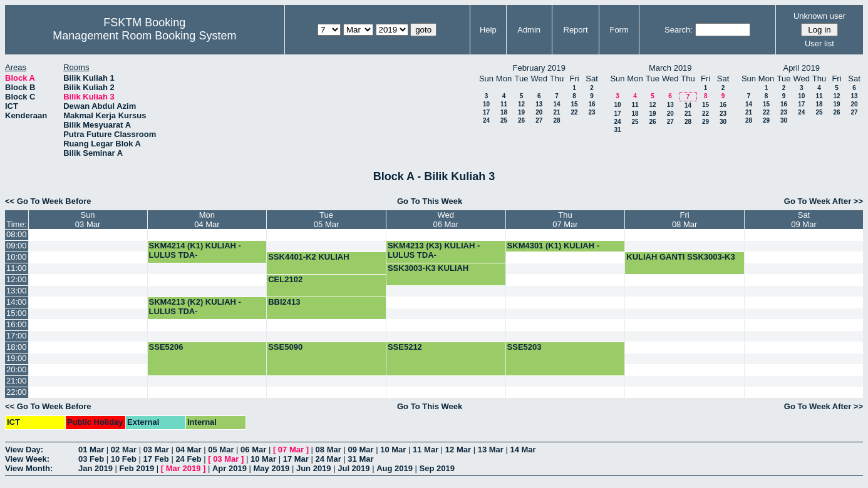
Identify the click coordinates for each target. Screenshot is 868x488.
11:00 (17, 268)
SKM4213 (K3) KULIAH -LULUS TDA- (434, 250)
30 (723, 122)
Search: (679, 30)
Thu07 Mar (565, 220)
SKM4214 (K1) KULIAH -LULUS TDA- (195, 250)
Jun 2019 (314, 468)
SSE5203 (524, 347)
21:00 (17, 381)
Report (576, 30)
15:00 (17, 313)
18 (504, 112)
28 (556, 120)
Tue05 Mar (326, 220)
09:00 (17, 246)
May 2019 (272, 468)
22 (574, 112)
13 (539, 104)
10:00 (17, 257)
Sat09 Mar (803, 220)
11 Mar (426, 450)
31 (617, 130)
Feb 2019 (137, 468)
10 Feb (124, 459)
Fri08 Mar (685, 220)
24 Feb (188, 459)
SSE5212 (405, 347)
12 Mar (458, 450)
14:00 (17, 302)
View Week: (27, 459)
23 (592, 112)
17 (486, 112)
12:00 (17, 279)
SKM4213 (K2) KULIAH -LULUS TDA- (195, 307)
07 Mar (291, 450)
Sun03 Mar (88, 220)
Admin (529, 30)
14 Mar (523, 450)
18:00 (17, 347)
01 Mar (91, 450)
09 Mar (360, 450)
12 (521, 104)
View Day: (24, 450)
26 (521, 120)
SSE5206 (166, 347)
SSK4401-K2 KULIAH (308, 257)
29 (705, 122)
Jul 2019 (354, 468)
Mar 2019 (183, 468)
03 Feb (91, 459)
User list (819, 43)
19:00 (17, 358)
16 (592, 104)
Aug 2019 (395, 468)
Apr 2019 (230, 468)
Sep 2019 (437, 468)
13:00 (17, 291)
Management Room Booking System (144, 36)
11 (504, 104)
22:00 (17, 392)
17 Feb (156, 459)
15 (574, 104)
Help (488, 30)
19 (521, 112)
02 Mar (124, 450)
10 (486, 104)
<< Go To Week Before (48, 201)
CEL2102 (285, 279)
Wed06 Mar (446, 220)
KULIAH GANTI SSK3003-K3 (680, 257)
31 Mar (360, 459)
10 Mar (393, 450)
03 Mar (156, 450)
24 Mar (328, 459)
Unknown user (819, 16)
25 (504, 120)
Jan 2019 (96, 468)
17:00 (17, 336)
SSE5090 (285, 347)
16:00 (17, 324)
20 (539, 112)
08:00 (17, 234)
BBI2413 (284, 302)
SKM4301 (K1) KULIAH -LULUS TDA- (553, 250)
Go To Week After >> (824, 201)
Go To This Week (430, 201)
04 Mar (188, 450)
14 (556, 104)
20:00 (17, 369)
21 (556, 112)
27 (539, 120)
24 (486, 120)
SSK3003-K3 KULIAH (428, 268)
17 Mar (296, 459)
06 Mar (253, 450)
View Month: (29, 468)
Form (619, 30)
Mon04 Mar (207, 220)
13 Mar (491, 450)
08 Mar (328, 450)
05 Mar (221, 450)
